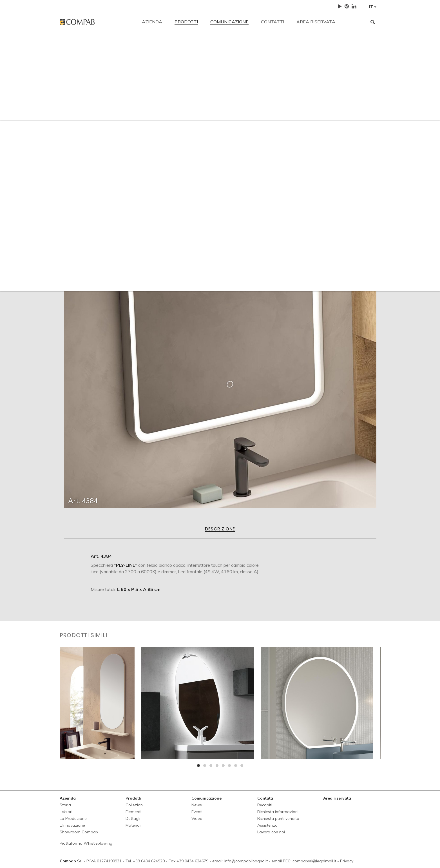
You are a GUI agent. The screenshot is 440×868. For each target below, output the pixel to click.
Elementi (133, 812)
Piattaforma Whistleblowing (86, 843)
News (197, 805)
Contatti (273, 22)
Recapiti (68, 46)
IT (373, 7)
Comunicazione (229, 22)
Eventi (197, 812)
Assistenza (286, 85)
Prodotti (186, 22)
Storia (65, 805)
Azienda (152, 22)
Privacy (347, 861)
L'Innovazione (72, 825)
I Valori (66, 812)
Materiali (133, 825)
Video (197, 818)
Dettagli (133, 818)
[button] (198, 766)
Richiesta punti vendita (238, 85)
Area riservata (316, 22)
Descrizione (220, 529)
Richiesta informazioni (179, 85)
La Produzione (73, 818)
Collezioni (135, 805)
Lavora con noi (325, 85)
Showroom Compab (79, 832)
